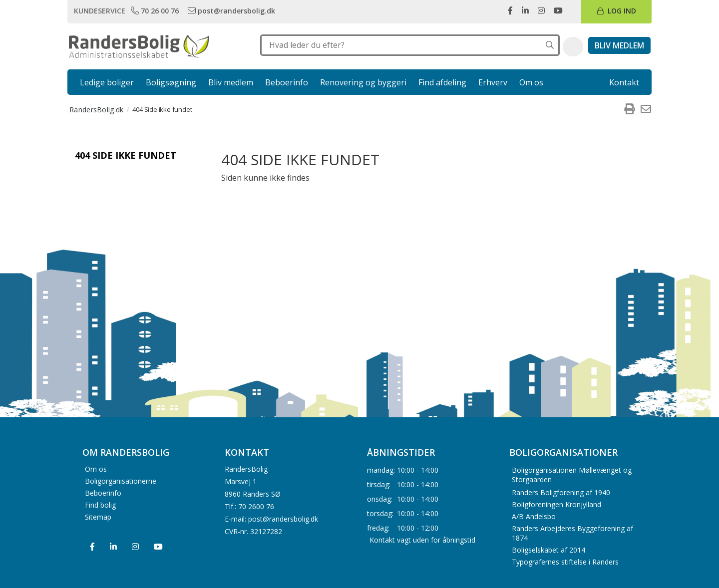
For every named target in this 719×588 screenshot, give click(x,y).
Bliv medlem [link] (231, 82)
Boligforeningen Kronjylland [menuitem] (556, 504)
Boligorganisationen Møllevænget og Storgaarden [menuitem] (572, 475)
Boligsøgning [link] (171, 82)
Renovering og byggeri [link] (363, 82)
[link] (156, 10)
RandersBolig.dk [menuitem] (97, 110)
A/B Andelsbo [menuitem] (534, 516)
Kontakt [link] (624, 82)
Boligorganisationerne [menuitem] (121, 480)
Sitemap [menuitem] (98, 516)
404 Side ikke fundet (126, 155)
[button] (573, 47)
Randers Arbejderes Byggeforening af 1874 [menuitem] (572, 533)
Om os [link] (531, 82)
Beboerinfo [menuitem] (103, 492)
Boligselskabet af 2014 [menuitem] (548, 550)
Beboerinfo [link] (287, 82)
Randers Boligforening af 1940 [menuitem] (561, 492)
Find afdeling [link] (442, 82)
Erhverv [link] (493, 82)
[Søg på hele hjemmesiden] (550, 45)
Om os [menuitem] (96, 468)
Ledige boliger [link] (107, 82)
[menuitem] (629, 109)
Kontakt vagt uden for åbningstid (422, 540)
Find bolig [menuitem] (100, 504)
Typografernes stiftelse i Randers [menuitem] (565, 562)
